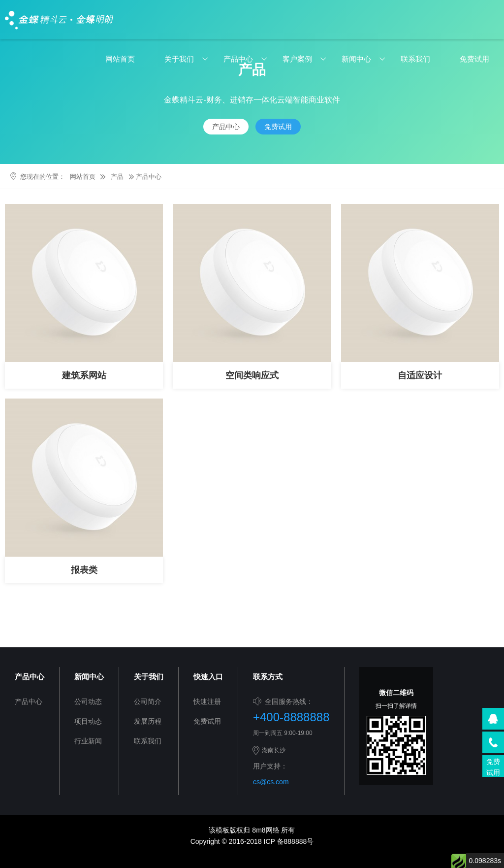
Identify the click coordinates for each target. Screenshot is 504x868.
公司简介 (148, 701)
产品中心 (238, 59)
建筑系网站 (84, 375)
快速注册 (207, 701)
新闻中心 (356, 59)
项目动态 (88, 721)
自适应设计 (420, 375)
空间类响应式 (252, 375)
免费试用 (474, 59)
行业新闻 (88, 741)
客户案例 (297, 59)
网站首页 (120, 59)
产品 (117, 177)
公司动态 (88, 701)
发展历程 (148, 721)
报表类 (84, 570)
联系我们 (415, 59)
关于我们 (179, 59)
